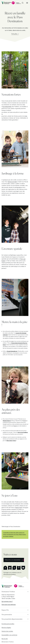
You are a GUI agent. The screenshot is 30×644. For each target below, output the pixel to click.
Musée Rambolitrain (12, 351)
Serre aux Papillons (23, 432)
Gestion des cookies (7, 631)
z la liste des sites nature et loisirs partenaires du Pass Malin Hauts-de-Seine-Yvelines (15, 534)
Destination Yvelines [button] (8, 592)
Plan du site (5, 639)
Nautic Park (19, 508)
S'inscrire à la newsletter (13, 560)
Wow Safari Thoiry (11, 441)
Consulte (6, 533)
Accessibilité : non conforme (9, 635)
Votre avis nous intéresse (9, 605)
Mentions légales (6, 628)
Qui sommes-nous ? (7, 602)
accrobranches (7, 107)
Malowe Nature (7, 421)
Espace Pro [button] (5, 610)
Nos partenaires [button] (7, 614)
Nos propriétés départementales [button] (12, 619)
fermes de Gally (12, 182)
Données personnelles (8, 624)
